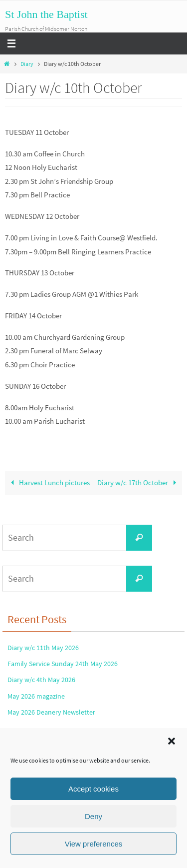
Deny (93, 816)
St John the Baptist (46, 14)
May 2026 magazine (36, 696)
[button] (172, 741)
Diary (27, 64)
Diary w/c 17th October (139, 482)
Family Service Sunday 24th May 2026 (63, 664)
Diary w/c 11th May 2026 (43, 648)
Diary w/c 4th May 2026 (41, 680)
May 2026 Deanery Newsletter (51, 712)
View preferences (94, 844)
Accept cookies (93, 789)
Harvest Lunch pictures (48, 482)
